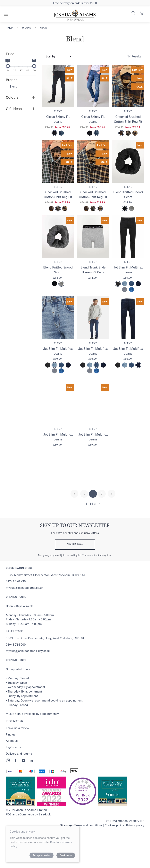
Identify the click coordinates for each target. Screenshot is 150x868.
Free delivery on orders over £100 (75, 3)
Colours (12, 97)
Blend (43, 28)
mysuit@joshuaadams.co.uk (25, 604)
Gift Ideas (14, 109)
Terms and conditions (88, 841)
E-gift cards (13, 763)
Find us (11, 750)
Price (10, 54)
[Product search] (133, 13)
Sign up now (75, 560)
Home (9, 28)
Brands (26, 28)
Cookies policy (114, 841)
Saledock (45, 830)
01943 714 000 (16, 660)
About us (12, 757)
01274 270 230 (16, 597)
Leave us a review (17, 744)
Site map (66, 841)
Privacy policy (135, 841)
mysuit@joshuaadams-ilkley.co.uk (28, 667)
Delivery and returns (19, 770)
